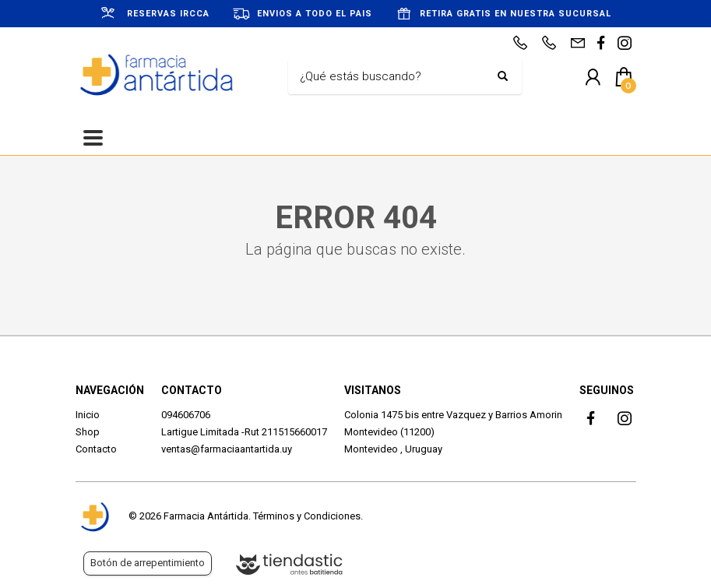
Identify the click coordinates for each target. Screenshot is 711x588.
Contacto (96, 449)
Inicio (88, 415)
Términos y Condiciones (307, 516)
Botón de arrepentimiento (148, 563)
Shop (88, 432)
